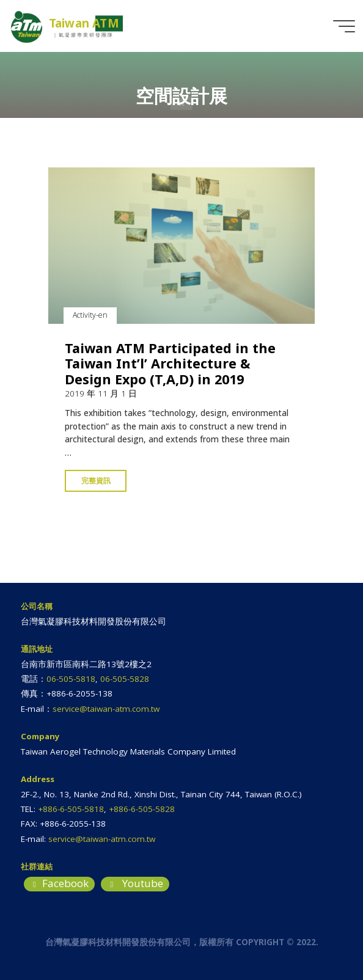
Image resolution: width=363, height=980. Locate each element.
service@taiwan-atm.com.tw (106, 709)
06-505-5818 (71, 679)
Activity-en (90, 316)
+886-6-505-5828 (142, 809)
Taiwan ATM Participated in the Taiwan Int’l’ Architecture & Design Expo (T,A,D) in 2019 (170, 364)
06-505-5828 (125, 679)
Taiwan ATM (84, 23)
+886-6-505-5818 (71, 809)
